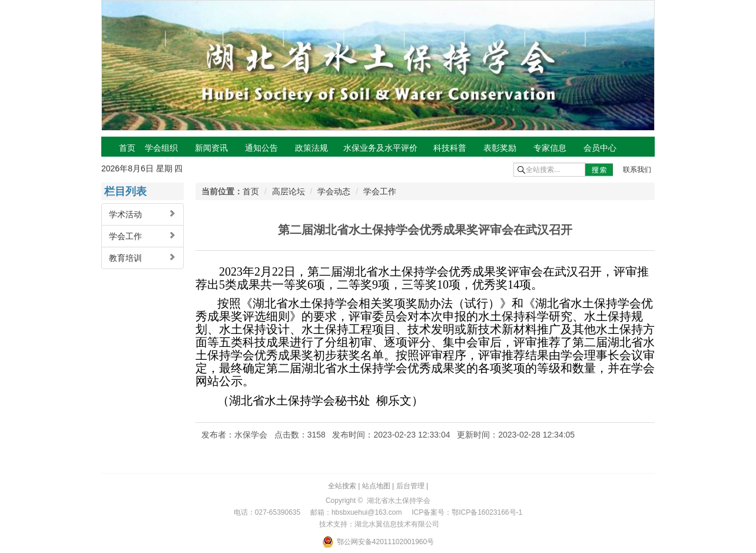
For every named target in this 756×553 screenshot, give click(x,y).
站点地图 (376, 486)
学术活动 (142, 214)
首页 (251, 191)
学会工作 (142, 236)
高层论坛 (289, 191)
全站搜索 (342, 486)
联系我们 (637, 170)
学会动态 (334, 191)
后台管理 (410, 486)
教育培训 (142, 258)
